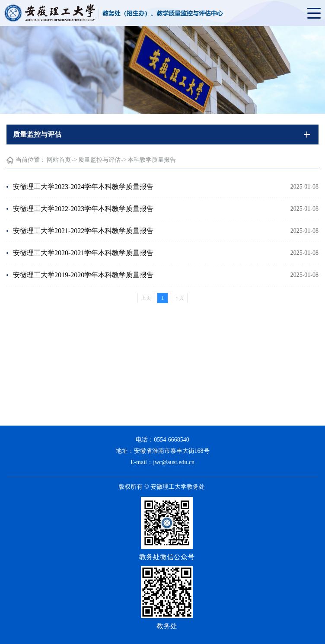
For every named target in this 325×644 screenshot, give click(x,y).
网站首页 (59, 160)
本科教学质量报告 (152, 160)
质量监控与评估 (99, 160)
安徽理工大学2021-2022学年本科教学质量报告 (83, 231)
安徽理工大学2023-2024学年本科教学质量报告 (83, 187)
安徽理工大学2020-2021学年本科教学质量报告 (83, 253)
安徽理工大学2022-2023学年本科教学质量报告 (83, 209)
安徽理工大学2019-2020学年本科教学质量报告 (83, 275)
